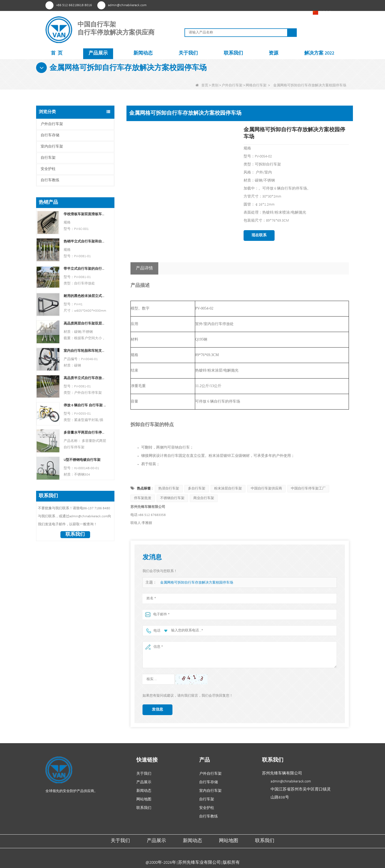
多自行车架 (197, 489)
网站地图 (144, 799)
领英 (282, 5)
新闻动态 (143, 53)
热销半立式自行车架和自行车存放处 (85, 242)
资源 (274, 53)
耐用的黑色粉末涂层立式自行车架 (85, 296)
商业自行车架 (204, 498)
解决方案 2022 (319, 53)
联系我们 (233, 53)
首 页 (57, 53)
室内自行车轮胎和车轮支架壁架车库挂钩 (85, 351)
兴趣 (252, 5)
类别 (215, 85)
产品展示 (98, 53)
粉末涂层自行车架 (228, 489)
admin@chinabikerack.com (127, 5)
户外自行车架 (232, 85)
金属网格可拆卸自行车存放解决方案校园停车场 (197, 583)
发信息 (157, 710)
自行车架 (48, 158)
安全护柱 (48, 169)
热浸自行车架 (169, 489)
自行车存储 (50, 135)
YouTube (272, 5)
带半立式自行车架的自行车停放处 (85, 269)
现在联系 (259, 235)
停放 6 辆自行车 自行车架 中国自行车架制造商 (85, 405)
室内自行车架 (52, 147)
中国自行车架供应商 (266, 489)
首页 (202, 85)
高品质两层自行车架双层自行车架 (85, 324)
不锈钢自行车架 (172, 498)
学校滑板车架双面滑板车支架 (85, 214)
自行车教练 (50, 180)
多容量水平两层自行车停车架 (85, 433)
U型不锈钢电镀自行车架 (82, 460)
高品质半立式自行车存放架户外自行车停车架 (85, 378)
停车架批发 (143, 498)
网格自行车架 (256, 85)
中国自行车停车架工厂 (308, 489)
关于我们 (188, 53)
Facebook (262, 5)
